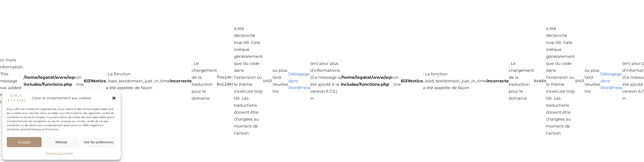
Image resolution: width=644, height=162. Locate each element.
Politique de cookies (59, 153)
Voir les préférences (99, 142)
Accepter (24, 142)
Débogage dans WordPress (299, 81)
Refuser (62, 142)
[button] (114, 98)
